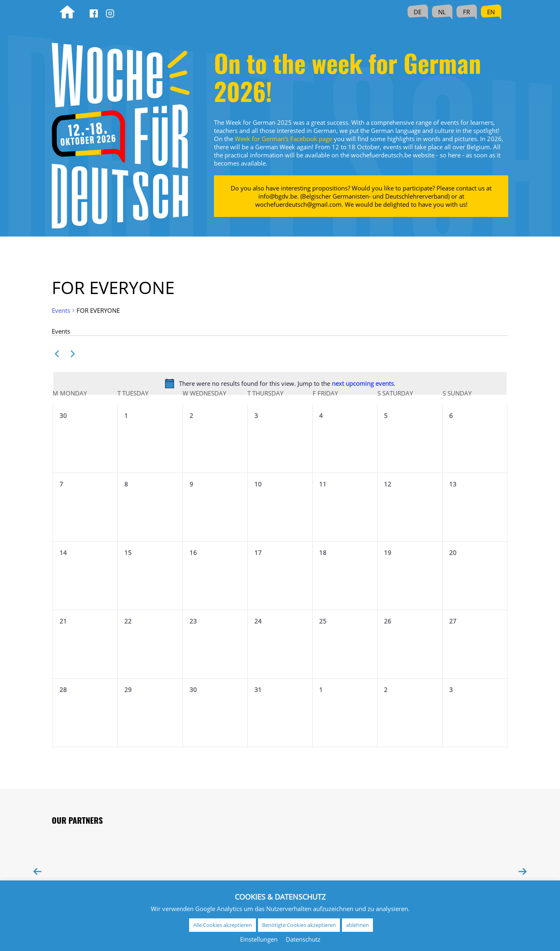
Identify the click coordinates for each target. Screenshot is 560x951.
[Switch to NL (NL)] (442, 12)
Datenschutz (303, 939)
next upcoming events (363, 383)
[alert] (280, 383)
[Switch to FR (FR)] (467, 12)
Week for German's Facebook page (283, 139)
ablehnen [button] (357, 925)
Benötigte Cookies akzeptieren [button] (299, 925)
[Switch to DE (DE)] (418, 12)
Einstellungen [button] (259, 939)
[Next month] (73, 354)
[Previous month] (57, 354)
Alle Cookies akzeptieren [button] (223, 925)
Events (61, 310)
